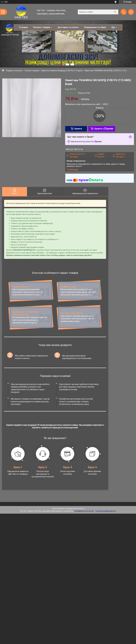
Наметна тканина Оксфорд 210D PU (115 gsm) (62, 71)
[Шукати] (115, 12)
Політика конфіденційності (106, 535)
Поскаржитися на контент (84, 535)
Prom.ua (81, 533)
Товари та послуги (14, 71)
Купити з (104, 129)
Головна (23, 27)
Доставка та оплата (68, 27)
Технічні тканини (32, 71)
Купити (78, 129)
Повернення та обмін (95, 27)
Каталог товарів (42, 27)
